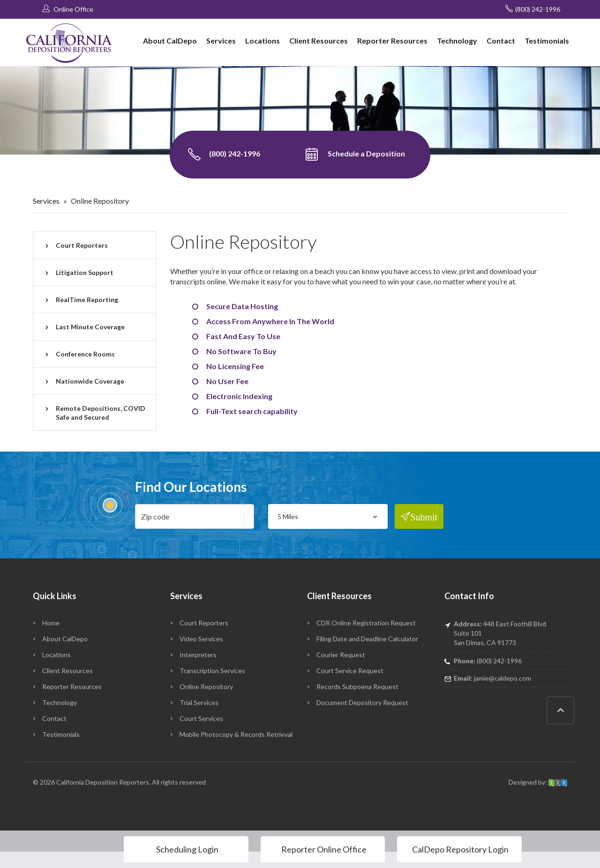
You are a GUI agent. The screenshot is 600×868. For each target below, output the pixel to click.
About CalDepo (170, 41)
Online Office (68, 9)
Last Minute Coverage (90, 327)
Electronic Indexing (239, 396)
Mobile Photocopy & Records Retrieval (236, 734)
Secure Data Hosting (242, 306)
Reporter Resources (392, 41)
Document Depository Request (362, 702)
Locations (262, 41)
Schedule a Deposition (355, 155)
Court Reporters (82, 245)
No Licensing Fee (235, 366)
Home (51, 623)
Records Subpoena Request (357, 686)
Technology (457, 41)
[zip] (195, 516)
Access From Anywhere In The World (270, 321)
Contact (501, 41)
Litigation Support (85, 272)
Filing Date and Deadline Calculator (367, 639)
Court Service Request (350, 671)
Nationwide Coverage (90, 381)
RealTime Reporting (87, 300)
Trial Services (199, 702)
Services (221, 41)
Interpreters (198, 655)
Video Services (201, 639)
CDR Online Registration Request (366, 623)
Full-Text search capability (252, 411)
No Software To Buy (241, 351)
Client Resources (319, 41)
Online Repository (206, 686)
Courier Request (341, 655)
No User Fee (227, 381)
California (70, 782)
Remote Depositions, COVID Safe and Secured (101, 413)
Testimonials (547, 41)
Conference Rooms (85, 354)
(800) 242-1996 (533, 9)
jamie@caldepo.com (502, 678)
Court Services (201, 718)
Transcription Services (212, 671)
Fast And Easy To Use (243, 336)
